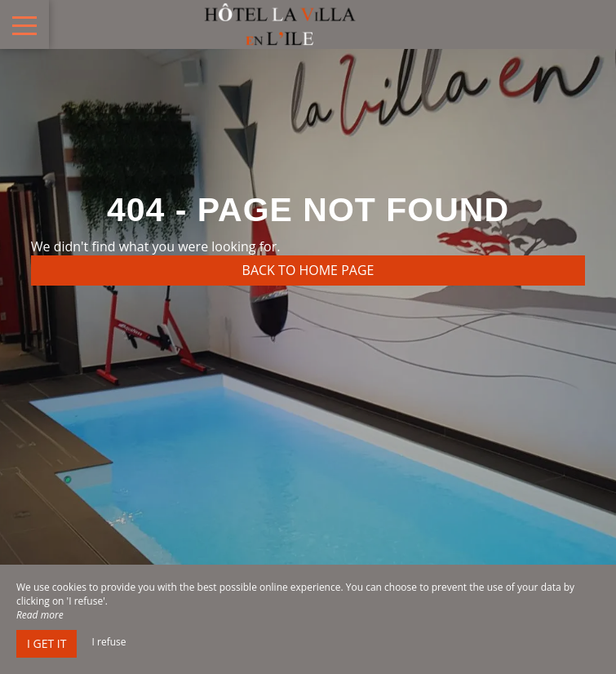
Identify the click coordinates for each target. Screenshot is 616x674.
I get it (47, 643)
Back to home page (308, 270)
